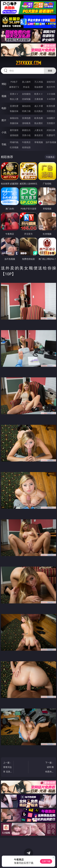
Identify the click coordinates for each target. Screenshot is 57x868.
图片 (4, 120)
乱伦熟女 (39, 111)
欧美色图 (39, 118)
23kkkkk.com (28, 63)
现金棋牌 (39, 87)
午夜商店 (26, 142)
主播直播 (39, 99)
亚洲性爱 (14, 106)
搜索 (50, 71)
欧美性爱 (51, 106)
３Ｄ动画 (51, 94)
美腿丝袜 (14, 123)
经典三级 (26, 111)
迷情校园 (14, 135)
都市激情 (14, 130)
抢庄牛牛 (51, 87)
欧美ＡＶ (39, 94)
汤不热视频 (51, 142)
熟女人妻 (14, 99)
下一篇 (50, 768)
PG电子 (14, 82)
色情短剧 (26, 147)
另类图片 (51, 123)
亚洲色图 (26, 118)
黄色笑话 (39, 135)
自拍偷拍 (26, 94)
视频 (4, 96)
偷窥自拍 (14, 118)
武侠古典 (51, 130)
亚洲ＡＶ (14, 94)
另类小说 (26, 135)
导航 (4, 144)
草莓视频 (39, 142)
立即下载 (46, 861)
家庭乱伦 (26, 130)
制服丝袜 (14, 111)
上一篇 (8, 768)
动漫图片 (51, 118)
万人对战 (39, 82)
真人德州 (26, 82)
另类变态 (51, 111)
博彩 (4, 84)
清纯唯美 (26, 123)
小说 (4, 132)
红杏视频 (14, 147)
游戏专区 (51, 82)
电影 (4, 108)
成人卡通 (39, 106)
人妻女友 (39, 130)
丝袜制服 (26, 99)
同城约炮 (14, 142)
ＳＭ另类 (51, 99)
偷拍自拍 (26, 106)
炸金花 (26, 87)
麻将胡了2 (14, 87)
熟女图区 (39, 123)
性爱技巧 (51, 135)
